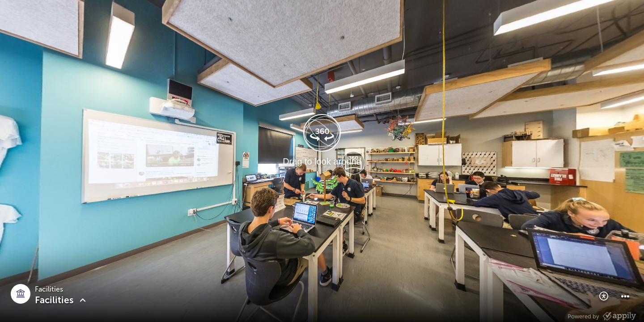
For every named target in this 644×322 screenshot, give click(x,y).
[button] (604, 296)
